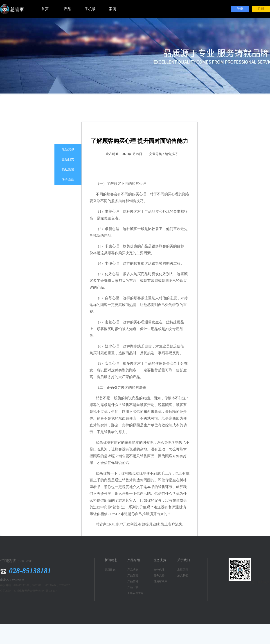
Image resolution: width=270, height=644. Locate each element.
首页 (45, 9)
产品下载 (133, 587)
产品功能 (133, 570)
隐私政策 (68, 170)
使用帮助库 (160, 581)
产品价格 (133, 581)
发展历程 (183, 570)
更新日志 (68, 159)
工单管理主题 (135, 593)
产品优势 (133, 575)
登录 (240, 9)
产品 (67, 9)
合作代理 (159, 570)
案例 (112, 9)
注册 (261, 9)
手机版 (90, 9)
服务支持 (159, 575)
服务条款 (68, 180)
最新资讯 (68, 149)
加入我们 (183, 575)
